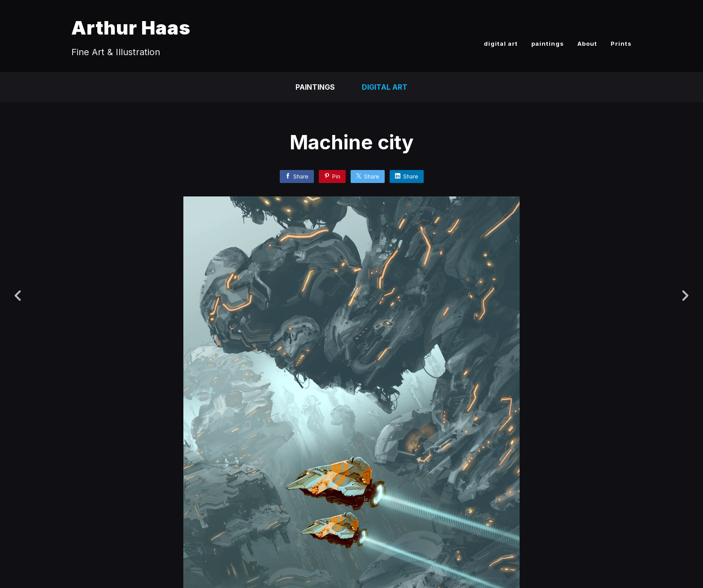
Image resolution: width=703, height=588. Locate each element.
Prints (621, 44)
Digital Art (385, 87)
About (587, 44)
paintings (548, 44)
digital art (501, 44)
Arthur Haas (131, 28)
